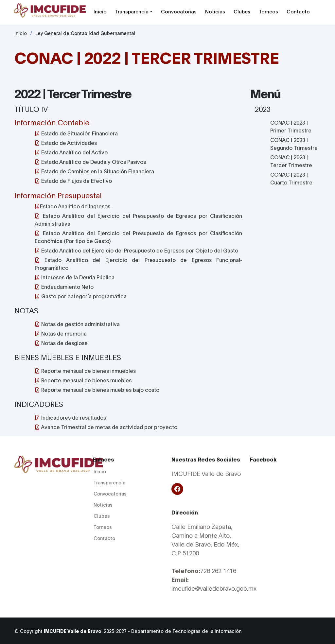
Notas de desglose (61, 343)
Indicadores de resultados (70, 417)
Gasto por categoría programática (81, 296)
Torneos (268, 11)
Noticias (215, 11)
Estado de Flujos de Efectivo (73, 180)
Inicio (100, 11)
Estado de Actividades (66, 142)
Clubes (242, 11)
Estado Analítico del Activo (71, 152)
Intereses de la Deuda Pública (75, 277)
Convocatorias (179, 11)
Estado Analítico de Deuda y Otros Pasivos (90, 161)
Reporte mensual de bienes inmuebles (85, 370)
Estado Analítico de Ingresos (72, 206)
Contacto (298, 11)
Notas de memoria (61, 333)
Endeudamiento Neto (64, 286)
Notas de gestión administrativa (77, 324)
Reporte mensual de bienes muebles (83, 380)
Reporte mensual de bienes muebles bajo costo (97, 389)
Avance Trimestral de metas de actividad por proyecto (106, 427)
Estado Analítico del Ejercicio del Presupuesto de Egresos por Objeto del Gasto (136, 250)
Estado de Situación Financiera (76, 133)
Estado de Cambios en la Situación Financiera (94, 171)
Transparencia (132, 11)
